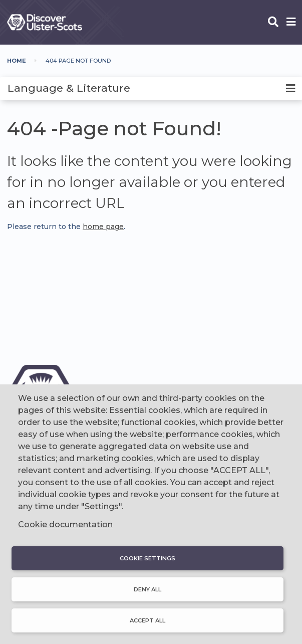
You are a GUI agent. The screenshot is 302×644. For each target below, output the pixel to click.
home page (103, 227)
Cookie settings (147, 558)
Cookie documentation (65, 524)
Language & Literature (69, 88)
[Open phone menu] (291, 23)
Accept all (147, 620)
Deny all (147, 589)
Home (17, 61)
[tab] (151, 89)
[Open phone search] (273, 23)
